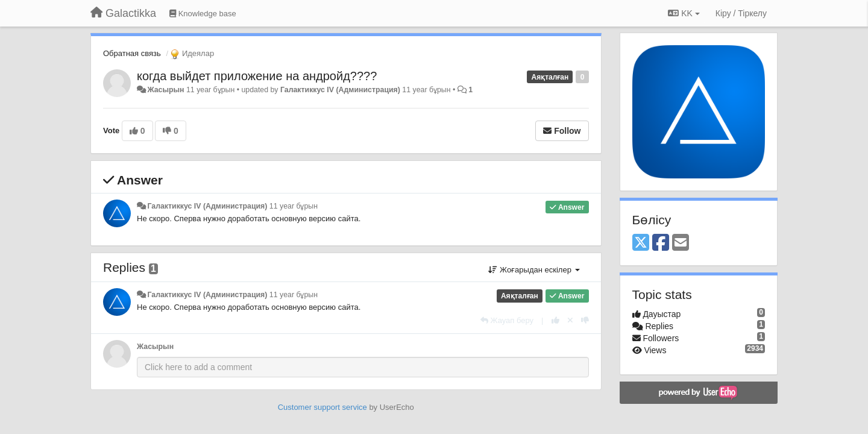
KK (684, 13)
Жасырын (165, 90)
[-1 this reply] (585, 320)
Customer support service (322, 407)
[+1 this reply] (555, 320)
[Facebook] (661, 243)
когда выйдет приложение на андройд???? (257, 76)
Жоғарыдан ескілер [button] (534, 270)
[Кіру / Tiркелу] (741, 13)
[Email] (681, 243)
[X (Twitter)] (641, 243)
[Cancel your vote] (570, 320)
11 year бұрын (294, 206)
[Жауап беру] (507, 320)
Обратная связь (132, 53)
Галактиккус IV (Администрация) (340, 90)
